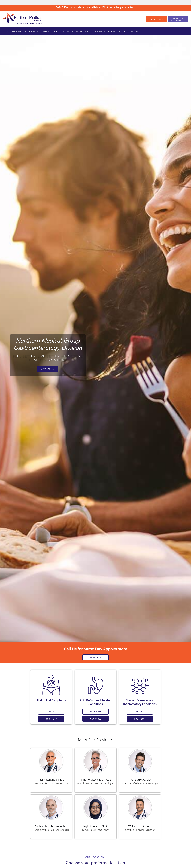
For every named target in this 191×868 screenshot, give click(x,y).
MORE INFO (51, 712)
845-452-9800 (96, 658)
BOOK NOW (51, 719)
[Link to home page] (18, 19)
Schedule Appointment (48, 369)
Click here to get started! (119, 7)
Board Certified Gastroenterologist (51, 783)
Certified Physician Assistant (140, 830)
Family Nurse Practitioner (96, 830)
